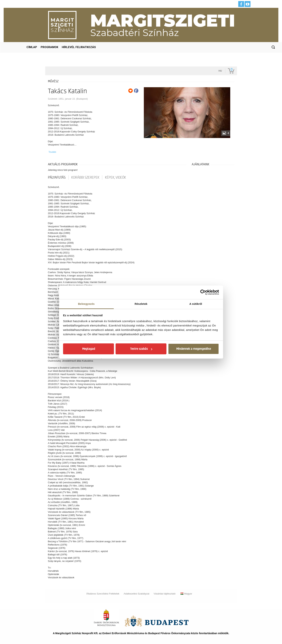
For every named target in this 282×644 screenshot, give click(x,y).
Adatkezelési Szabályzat (136, 594)
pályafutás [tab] (57, 178)
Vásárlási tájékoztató (165, 594)
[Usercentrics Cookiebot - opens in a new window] (203, 292)
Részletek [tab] (141, 304)
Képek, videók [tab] (115, 178)
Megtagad (89, 349)
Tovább (52, 152)
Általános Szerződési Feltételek (103, 594)
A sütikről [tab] (196, 304)
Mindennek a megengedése (194, 349)
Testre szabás (141, 349)
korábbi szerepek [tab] (85, 178)
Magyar (186, 594)
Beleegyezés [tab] (86, 304)
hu (220, 71)
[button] (273, 47)
